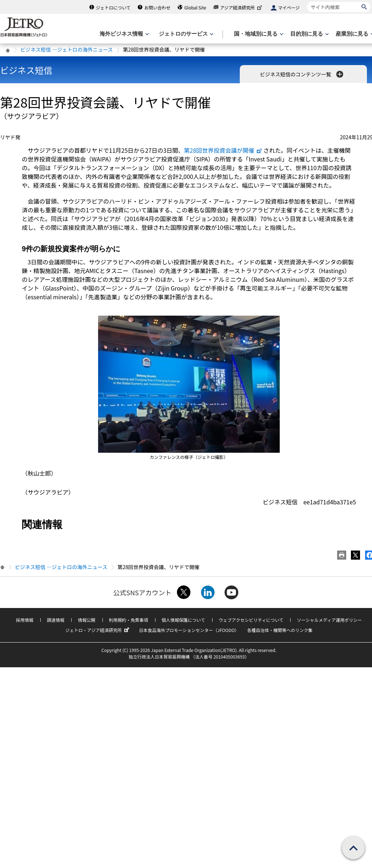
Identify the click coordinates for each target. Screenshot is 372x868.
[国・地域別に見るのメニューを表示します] (258, 34)
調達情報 (56, 620)
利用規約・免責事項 (129, 620)
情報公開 (86, 620)
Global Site (195, 7)
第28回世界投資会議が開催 (223, 150)
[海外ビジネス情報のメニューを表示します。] (124, 34)
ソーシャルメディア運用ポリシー (329, 620)
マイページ (289, 7)
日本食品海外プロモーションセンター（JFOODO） (189, 630)
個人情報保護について (183, 620)
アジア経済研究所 (242, 7)
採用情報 (25, 620)
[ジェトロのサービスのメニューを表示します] (185, 34)
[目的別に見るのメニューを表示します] (309, 34)
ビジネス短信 (26, 70)
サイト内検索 (307, 2)
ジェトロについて (113, 7)
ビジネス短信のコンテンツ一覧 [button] (302, 74)
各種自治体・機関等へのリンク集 (280, 630)
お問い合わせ (157, 7)
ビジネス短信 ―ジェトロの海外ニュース (66, 49)
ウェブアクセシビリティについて (251, 620)
